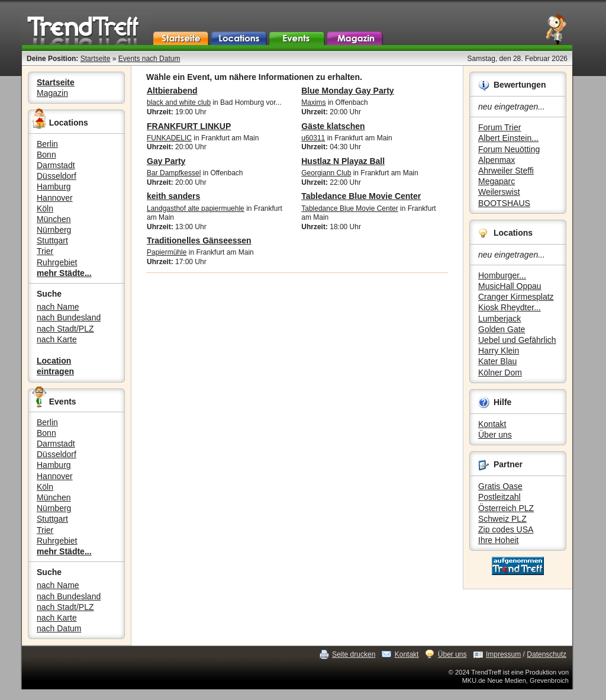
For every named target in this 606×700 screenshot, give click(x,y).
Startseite (96, 59)
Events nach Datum (149, 59)
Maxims (313, 102)
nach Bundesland (69, 317)
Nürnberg (54, 230)
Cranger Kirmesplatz (516, 297)
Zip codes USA (506, 529)
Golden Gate (502, 329)
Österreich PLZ (506, 508)
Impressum (503, 654)
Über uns (495, 435)
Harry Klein (499, 351)
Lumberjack (499, 319)
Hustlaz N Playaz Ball (343, 161)
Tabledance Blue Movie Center (361, 196)
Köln (45, 208)
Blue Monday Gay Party (347, 91)
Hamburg (54, 187)
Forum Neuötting (509, 149)
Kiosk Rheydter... (510, 307)
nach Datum (59, 628)
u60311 (313, 138)
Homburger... (502, 275)
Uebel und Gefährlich (517, 340)
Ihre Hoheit (498, 540)
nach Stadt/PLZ (65, 329)
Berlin (47, 144)
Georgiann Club (326, 173)
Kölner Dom (500, 373)
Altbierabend (172, 91)
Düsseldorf (57, 176)
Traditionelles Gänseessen (199, 240)
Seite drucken (354, 654)
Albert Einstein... (508, 138)
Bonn (46, 155)
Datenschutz (547, 654)
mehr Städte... (64, 273)
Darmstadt (56, 165)
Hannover (55, 198)
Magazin (52, 93)
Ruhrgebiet (57, 262)
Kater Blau (497, 361)
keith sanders (173, 196)
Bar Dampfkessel (174, 173)
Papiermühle (167, 252)
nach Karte (57, 339)
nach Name (58, 307)
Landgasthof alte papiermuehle (196, 208)
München (54, 219)
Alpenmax (497, 160)
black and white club (179, 102)
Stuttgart (52, 240)
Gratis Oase (500, 486)
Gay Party (166, 161)
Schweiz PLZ (502, 519)
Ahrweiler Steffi (506, 171)
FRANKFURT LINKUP (189, 126)
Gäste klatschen (333, 126)
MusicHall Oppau (510, 286)
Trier (45, 251)
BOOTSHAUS (504, 203)
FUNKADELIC (169, 138)
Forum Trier (499, 127)
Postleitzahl (499, 497)
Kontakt (492, 424)
